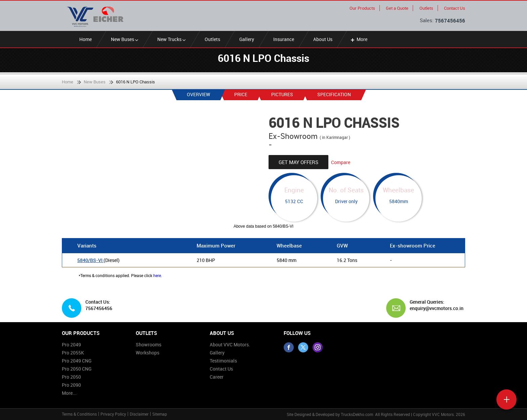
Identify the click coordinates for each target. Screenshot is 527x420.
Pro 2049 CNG (77, 361)
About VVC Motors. (230, 345)
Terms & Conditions (79, 414)
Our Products (362, 8)
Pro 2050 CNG (77, 369)
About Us (323, 39)
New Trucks (171, 39)
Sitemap (160, 414)
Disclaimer (139, 414)
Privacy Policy (113, 414)
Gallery (247, 39)
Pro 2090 (71, 385)
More (358, 39)
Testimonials (223, 361)
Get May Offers (298, 162)
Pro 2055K (73, 353)
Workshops (148, 353)
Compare (341, 162)
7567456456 (450, 21)
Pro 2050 (71, 377)
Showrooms (149, 345)
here (157, 275)
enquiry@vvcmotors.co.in (435, 308)
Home (86, 39)
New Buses (125, 39)
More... (69, 393)
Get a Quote (397, 8)
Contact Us (455, 8)
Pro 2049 (71, 345)
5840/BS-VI (90, 260)
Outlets (426, 8)
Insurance (284, 39)
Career (217, 377)
